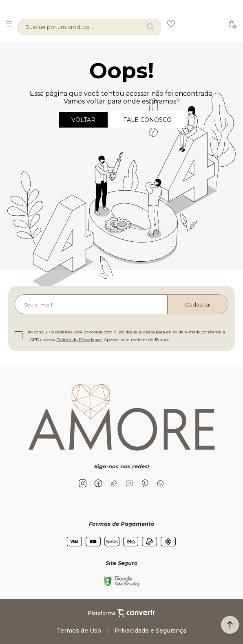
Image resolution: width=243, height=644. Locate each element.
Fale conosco (147, 120)
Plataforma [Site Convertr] (121, 613)
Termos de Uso (79, 631)
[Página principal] (199, 24)
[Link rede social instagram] (83, 483)
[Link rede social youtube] (129, 483)
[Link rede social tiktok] (114, 483)
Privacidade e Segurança (150, 631)
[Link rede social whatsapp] (160, 483)
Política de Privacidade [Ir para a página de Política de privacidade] (79, 340)
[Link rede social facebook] (98, 483)
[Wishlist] (171, 24)
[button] (230, 625)
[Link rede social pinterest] (145, 483)
